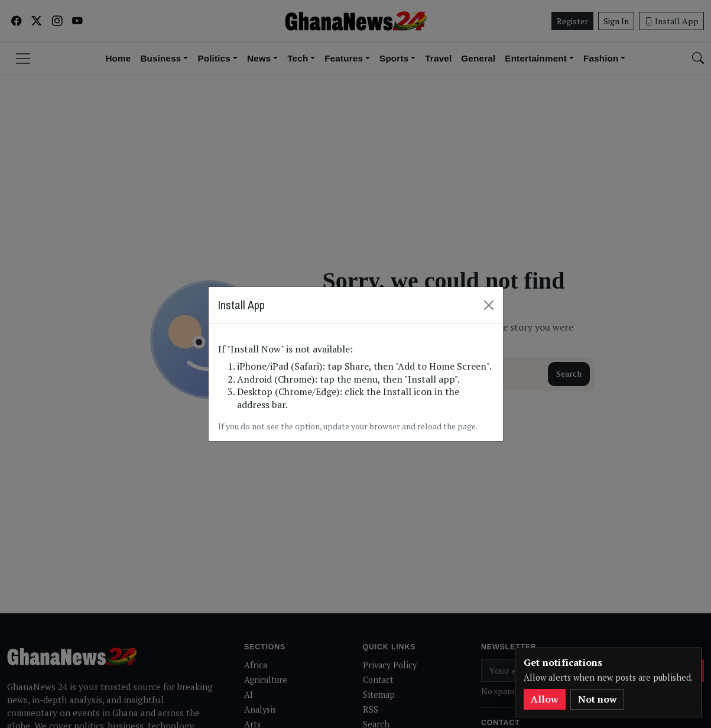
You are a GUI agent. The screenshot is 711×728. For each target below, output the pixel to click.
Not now (598, 699)
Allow (545, 699)
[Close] (489, 305)
